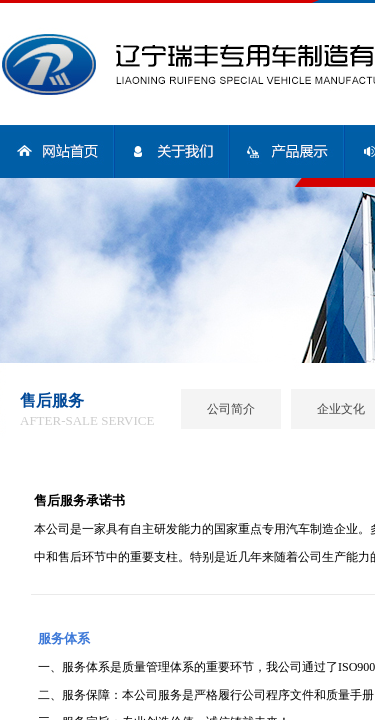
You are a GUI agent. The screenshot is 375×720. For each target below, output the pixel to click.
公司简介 (231, 409)
